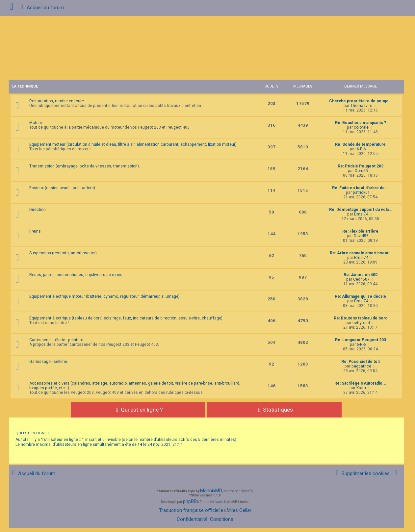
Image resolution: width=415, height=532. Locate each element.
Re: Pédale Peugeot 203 (361, 166)
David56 (361, 236)
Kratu (361, 388)
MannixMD (211, 491)
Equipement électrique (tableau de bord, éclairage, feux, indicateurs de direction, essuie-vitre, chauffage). (126, 318)
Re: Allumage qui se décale (360, 296)
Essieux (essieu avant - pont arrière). (63, 188)
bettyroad (361, 323)
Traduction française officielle (191, 510)
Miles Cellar (239, 510)
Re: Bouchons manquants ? (361, 123)
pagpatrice (361, 366)
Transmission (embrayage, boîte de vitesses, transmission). (85, 166)
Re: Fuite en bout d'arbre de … (360, 188)
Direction (38, 210)
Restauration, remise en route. (57, 101)
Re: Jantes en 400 (361, 275)
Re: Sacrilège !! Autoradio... (360, 383)
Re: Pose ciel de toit (361, 362)
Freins (35, 231)
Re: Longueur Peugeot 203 (361, 340)
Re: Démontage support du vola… (360, 210)
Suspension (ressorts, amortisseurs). (64, 253)
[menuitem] (362, 474)
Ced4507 (361, 279)
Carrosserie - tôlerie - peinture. (57, 340)
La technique (25, 86)
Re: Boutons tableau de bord (361, 318)
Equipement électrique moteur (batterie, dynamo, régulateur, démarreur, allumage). (105, 296)
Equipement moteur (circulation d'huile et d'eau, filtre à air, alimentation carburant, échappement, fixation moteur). (133, 144)
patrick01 (361, 192)
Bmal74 (361, 214)
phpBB (190, 501)
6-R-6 (361, 149)
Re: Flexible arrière (360, 231)
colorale (361, 127)
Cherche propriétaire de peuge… (360, 101)
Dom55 (361, 171)
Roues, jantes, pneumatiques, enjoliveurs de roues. (76, 275)
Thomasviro (361, 106)
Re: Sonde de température (360, 144)
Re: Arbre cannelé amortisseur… (361, 253)
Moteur (36, 123)
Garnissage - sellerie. (49, 362)
